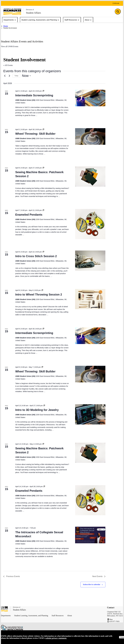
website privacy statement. (56, 638)
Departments (10, 20)
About (88, 20)
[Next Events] (9, 76)
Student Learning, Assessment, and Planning (40, 20)
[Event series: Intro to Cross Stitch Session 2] (43, 252)
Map (111, 619)
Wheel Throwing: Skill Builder (35, 134)
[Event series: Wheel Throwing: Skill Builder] (43, 129)
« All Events (8, 65)
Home (6, 26)
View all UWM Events (10, 46)
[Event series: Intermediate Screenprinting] (43, 91)
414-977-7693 (114, 621)
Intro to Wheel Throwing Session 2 (39, 294)
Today (16, 76)
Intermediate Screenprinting (34, 95)
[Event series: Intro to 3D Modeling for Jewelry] (44, 406)
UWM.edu (116, 3)
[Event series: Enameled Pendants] (43, 210)
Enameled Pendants (29, 215)
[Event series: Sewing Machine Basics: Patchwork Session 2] (43, 168)
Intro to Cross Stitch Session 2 (36, 256)
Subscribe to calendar (92, 584)
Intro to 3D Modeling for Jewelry (37, 410)
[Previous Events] (5, 76)
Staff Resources (72, 20)
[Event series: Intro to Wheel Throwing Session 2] (42, 290)
